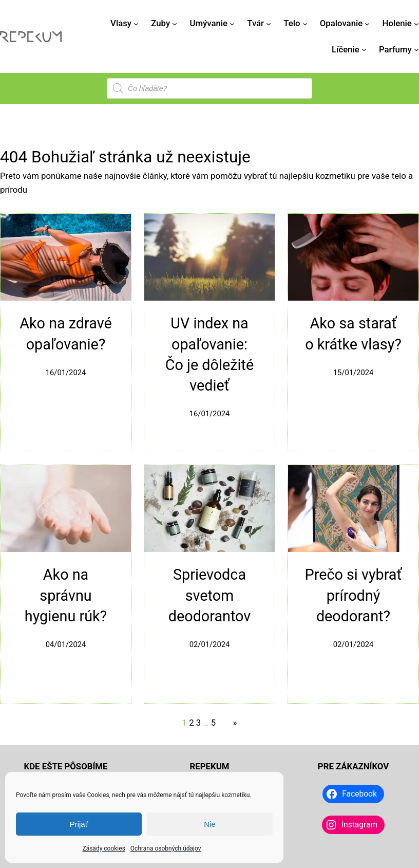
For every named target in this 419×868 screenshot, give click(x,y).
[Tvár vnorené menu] (269, 23)
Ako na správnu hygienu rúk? (66, 595)
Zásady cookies (103, 848)
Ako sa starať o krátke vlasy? (353, 334)
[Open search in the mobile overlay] (209, 88)
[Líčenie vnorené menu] (364, 49)
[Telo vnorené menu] (305, 23)
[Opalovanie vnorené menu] (367, 23)
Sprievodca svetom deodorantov (210, 595)
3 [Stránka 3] (198, 723)
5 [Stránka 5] (213, 723)
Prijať (79, 824)
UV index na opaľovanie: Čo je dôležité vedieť (209, 354)
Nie (210, 824)
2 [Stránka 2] (191, 723)
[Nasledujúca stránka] (232, 723)
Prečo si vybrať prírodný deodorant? (354, 595)
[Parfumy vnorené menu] (416, 49)
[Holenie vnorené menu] (416, 23)
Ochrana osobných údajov (166, 848)
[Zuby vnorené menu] (175, 23)
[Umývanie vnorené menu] (232, 23)
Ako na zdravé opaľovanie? (65, 334)
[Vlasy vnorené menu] (136, 23)
